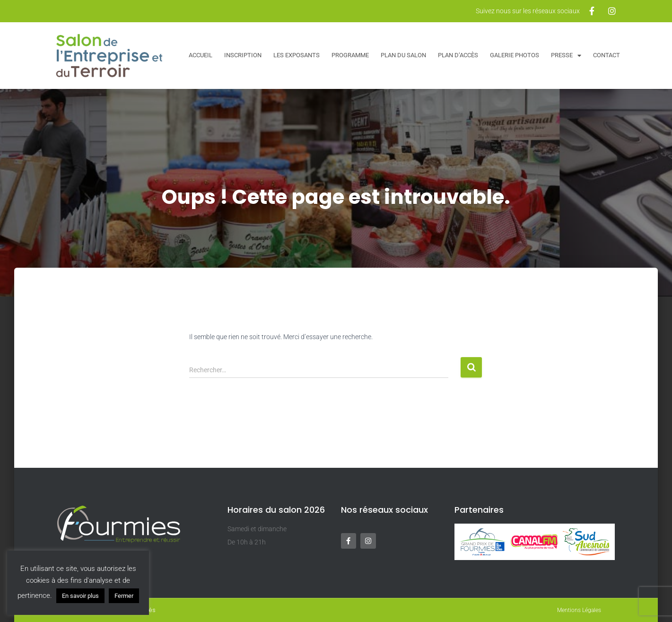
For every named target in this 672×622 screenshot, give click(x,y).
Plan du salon (403, 55)
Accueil (201, 55)
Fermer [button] (124, 596)
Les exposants (297, 55)
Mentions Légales (579, 610)
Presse (566, 56)
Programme (350, 55)
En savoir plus (80, 596)
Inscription (243, 55)
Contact (607, 55)
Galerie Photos (515, 55)
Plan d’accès (458, 55)
